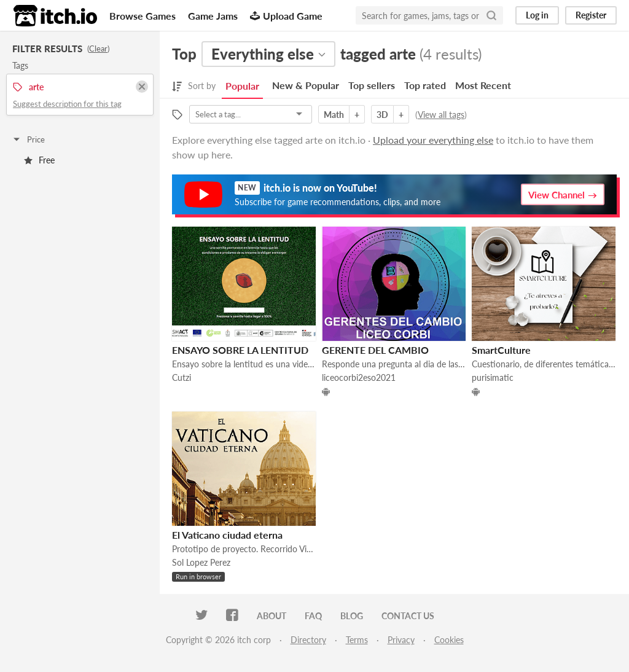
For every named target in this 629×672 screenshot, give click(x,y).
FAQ (313, 616)
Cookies (449, 640)
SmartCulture (501, 350)
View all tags (441, 115)
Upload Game (286, 16)
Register (591, 15)
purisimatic (493, 377)
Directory (308, 640)
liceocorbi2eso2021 (359, 377)
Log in (537, 15)
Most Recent (483, 85)
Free (39, 160)
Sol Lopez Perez (201, 562)
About (272, 616)
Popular (242, 86)
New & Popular (306, 85)
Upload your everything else (433, 140)
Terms (357, 640)
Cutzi (182, 377)
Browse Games (143, 16)
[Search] (491, 15)
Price (28, 139)
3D (382, 115)
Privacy (401, 640)
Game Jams (213, 16)
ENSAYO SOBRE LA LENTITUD (240, 350)
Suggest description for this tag (67, 104)
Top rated (425, 85)
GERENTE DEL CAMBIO (375, 350)
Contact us (408, 616)
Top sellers (372, 85)
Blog (352, 616)
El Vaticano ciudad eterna (227, 535)
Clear (98, 49)
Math (334, 115)
